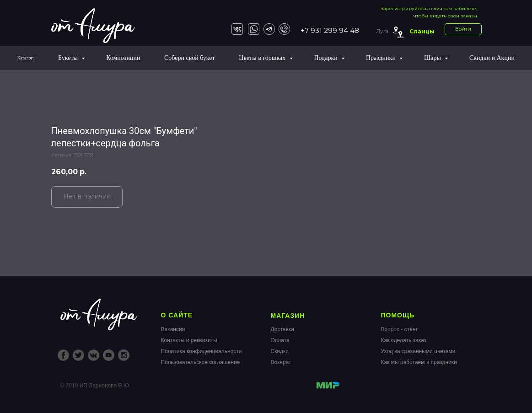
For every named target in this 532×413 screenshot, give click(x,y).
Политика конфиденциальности (202, 351)
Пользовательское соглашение (201, 362)
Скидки (280, 351)
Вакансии (173, 329)
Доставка (283, 329)
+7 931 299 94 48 (330, 30)
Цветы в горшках (263, 58)
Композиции (123, 58)
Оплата (280, 340)
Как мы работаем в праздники (419, 362)
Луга (382, 31)
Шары (433, 58)
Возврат (281, 362)
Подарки (326, 58)
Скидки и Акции (492, 58)
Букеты (69, 58)
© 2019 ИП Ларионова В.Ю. (96, 386)
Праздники (382, 58)
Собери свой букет (190, 58)
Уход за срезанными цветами (418, 351)
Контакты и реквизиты (189, 340)
